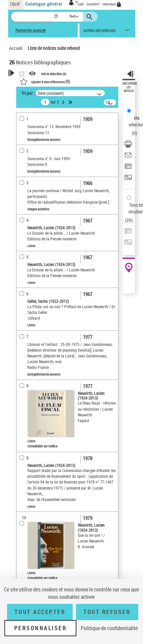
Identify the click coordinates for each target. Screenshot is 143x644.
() (45, 81)
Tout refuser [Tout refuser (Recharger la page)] (107, 612)
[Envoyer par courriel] (128, 157)
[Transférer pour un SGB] (128, 180)
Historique (110, 4)
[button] (57, 17)
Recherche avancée (31, 30)
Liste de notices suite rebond (54, 48)
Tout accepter (40, 612)
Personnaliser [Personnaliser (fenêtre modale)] (41, 628)
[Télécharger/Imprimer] (128, 146)
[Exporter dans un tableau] (128, 168)
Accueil (16, 48)
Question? (93, 4)
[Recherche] (32, 17)
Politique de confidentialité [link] (109, 628)
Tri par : (28, 93)
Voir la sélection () (54, 74)
